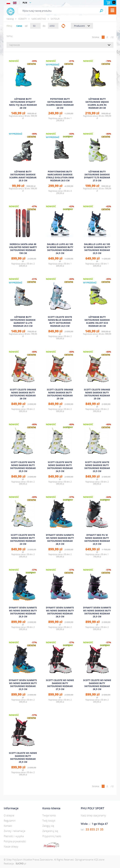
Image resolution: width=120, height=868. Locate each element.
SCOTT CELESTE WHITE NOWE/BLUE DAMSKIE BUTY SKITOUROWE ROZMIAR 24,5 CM (60, 321)
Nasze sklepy (11, 847)
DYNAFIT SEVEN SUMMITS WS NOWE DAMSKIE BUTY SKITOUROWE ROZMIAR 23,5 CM (23, 685)
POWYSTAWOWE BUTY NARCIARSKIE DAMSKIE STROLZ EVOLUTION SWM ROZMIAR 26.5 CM (60, 176)
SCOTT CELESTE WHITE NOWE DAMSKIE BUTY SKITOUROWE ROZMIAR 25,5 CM (23, 467)
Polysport (11, 11)
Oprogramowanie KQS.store (90, 860)
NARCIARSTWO (39, 19)
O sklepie (9, 815)
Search (101, 11)
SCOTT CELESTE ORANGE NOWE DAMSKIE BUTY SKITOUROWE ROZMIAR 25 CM (60, 394)
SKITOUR (55, 19)
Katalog (10, 19)
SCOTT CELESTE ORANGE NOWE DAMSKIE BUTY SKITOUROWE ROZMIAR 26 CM (23, 394)
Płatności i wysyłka (14, 836)
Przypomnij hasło (52, 836)
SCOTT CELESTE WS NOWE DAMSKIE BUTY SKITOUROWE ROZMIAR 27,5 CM (60, 685)
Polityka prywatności (15, 841)
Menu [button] (112, 11)
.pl (21, 863)
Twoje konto (49, 815)
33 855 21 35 (95, 829)
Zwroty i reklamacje (15, 831)
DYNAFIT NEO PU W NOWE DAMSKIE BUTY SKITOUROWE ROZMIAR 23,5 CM (97, 539)
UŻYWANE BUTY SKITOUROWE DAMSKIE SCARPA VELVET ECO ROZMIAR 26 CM (97, 321)
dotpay (51, 845)
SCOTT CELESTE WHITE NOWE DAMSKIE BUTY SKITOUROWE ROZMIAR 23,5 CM (97, 467)
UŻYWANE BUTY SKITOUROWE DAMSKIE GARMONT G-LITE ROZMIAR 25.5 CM (23, 321)
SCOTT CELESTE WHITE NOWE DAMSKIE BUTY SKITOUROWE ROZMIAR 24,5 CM (60, 467)
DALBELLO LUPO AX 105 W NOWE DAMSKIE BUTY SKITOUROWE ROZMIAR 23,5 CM (97, 249)
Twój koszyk (49, 821)
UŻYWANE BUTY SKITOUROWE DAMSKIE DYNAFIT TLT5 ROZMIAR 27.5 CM (97, 176)
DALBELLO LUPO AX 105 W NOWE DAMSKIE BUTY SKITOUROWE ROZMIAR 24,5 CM (60, 249)
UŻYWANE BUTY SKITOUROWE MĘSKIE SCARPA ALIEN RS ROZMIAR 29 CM (97, 103)
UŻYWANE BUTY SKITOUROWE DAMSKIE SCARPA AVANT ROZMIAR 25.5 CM (23, 176)
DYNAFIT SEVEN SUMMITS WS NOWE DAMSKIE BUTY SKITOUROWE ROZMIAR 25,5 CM (23, 612)
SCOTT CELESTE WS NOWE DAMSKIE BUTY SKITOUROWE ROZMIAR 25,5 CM (23, 757)
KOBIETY (22, 19)
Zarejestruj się (50, 831)
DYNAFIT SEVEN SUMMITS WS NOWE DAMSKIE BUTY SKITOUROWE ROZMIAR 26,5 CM (60, 539)
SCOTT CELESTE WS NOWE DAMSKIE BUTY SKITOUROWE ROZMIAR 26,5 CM (97, 685)
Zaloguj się (48, 826)
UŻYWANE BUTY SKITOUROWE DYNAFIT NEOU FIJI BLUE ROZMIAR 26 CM (23, 103)
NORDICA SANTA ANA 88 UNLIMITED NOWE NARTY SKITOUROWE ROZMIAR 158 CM (23, 249)
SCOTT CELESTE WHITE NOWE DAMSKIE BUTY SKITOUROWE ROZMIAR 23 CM (23, 539)
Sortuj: (10, 36)
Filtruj (63, 26)
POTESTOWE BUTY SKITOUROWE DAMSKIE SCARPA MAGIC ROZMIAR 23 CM (60, 103)
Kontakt (8, 826)
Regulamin (10, 821)
